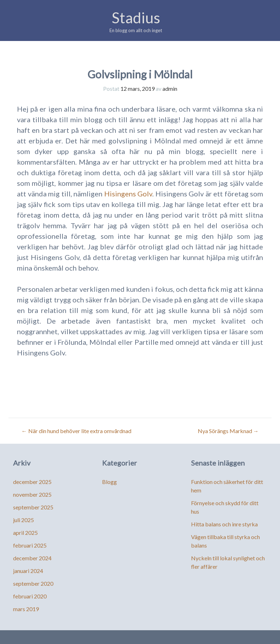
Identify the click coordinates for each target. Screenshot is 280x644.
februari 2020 (30, 596)
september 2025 (33, 507)
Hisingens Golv (128, 194)
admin (170, 88)
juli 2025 (23, 520)
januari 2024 (28, 571)
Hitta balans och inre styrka (224, 524)
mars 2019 (26, 609)
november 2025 (32, 494)
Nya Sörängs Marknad (228, 431)
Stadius (136, 18)
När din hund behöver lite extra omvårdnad (76, 431)
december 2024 (32, 558)
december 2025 (32, 482)
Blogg (109, 482)
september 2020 (33, 583)
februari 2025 (30, 545)
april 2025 (25, 533)
